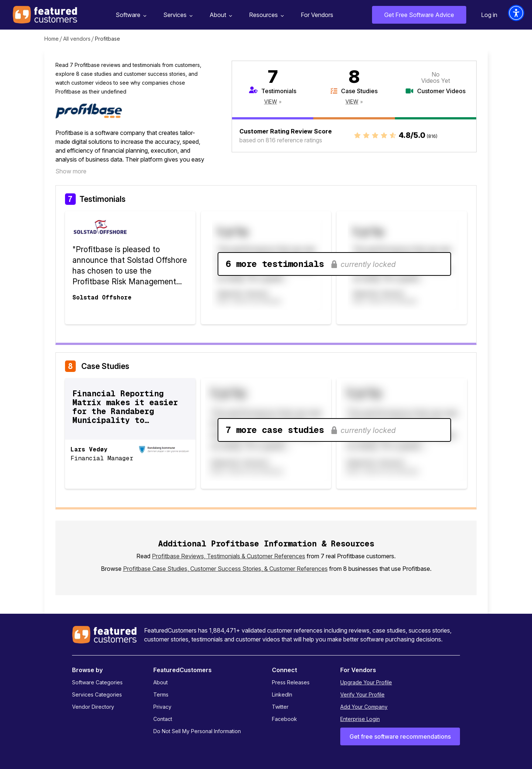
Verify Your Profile (362, 695)
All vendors (77, 39)
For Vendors (317, 15)
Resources (265, 15)
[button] (516, 13)
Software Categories (97, 682)
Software (130, 15)
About (220, 15)
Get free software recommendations (400, 736)
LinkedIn (282, 695)
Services (177, 15)
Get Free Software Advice (419, 15)
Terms (161, 695)
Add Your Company (364, 707)
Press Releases (291, 682)
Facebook (284, 719)
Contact (163, 719)
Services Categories (97, 695)
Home (52, 39)
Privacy (162, 707)
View (271, 101)
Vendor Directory (93, 707)
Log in (489, 15)
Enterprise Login (360, 719)
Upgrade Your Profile (366, 682)
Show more (71, 171)
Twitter (280, 707)
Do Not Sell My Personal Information (197, 731)
